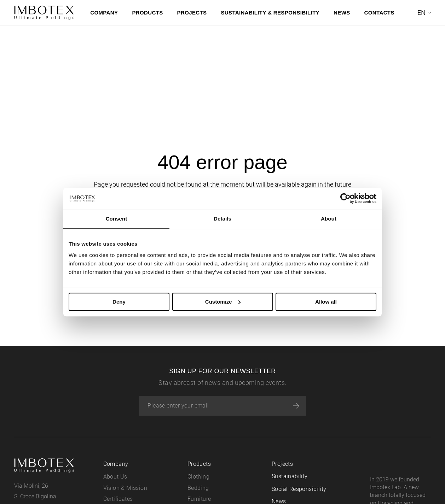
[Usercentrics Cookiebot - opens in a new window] (345, 198)
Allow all (326, 302)
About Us (115, 477)
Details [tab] (223, 219)
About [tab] (329, 219)
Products (147, 13)
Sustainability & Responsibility (270, 13)
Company (104, 13)
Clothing (198, 477)
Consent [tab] (117, 219)
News (342, 13)
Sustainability (290, 476)
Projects (192, 13)
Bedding (198, 488)
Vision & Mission (125, 488)
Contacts (379, 13)
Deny (119, 302)
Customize (223, 302)
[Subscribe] (296, 406)
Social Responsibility (299, 489)
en (421, 13)
